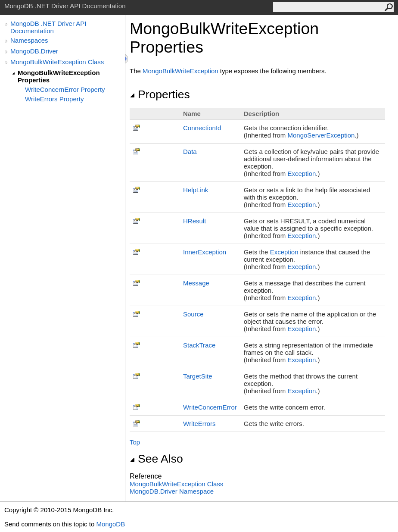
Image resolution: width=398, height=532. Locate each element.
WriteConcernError (210, 407)
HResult (194, 221)
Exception (302, 174)
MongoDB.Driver (34, 51)
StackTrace (199, 345)
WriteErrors (199, 424)
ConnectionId (202, 128)
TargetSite (198, 376)
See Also (156, 459)
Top (135, 442)
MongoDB (110, 524)
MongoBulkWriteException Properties (59, 76)
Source (193, 314)
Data (190, 152)
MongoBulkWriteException (180, 71)
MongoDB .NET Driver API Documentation (48, 27)
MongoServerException (321, 135)
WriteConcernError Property (65, 89)
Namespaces (29, 40)
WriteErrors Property (54, 99)
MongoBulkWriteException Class (57, 62)
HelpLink (196, 190)
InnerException (205, 252)
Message (196, 283)
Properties (160, 94)
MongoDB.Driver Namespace (172, 491)
